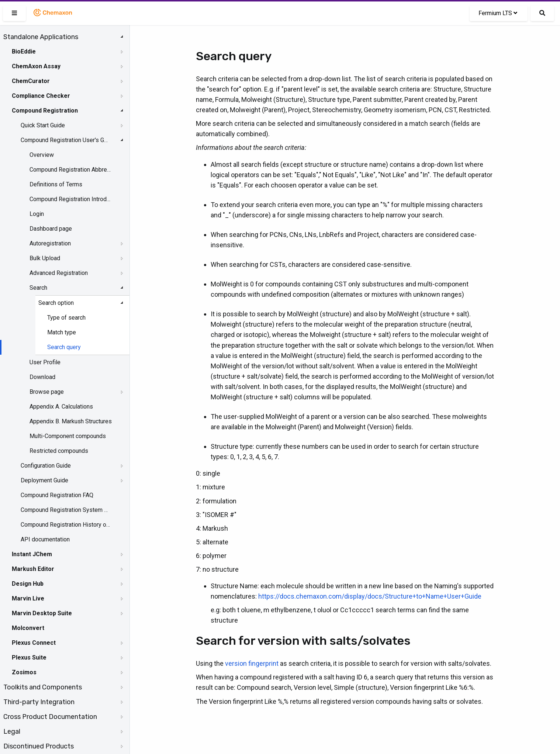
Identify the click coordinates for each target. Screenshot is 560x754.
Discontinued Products (39, 746)
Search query (64, 347)
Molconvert (28, 628)
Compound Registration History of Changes (65, 525)
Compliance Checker (41, 96)
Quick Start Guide (43, 125)
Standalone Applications (41, 37)
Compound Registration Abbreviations (71, 170)
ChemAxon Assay (36, 66)
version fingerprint (252, 663)
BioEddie (24, 51)
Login (37, 214)
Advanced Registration (59, 273)
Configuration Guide (46, 466)
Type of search (66, 318)
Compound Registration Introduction (71, 199)
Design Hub (28, 584)
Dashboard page (51, 229)
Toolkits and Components (43, 687)
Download (42, 377)
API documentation (45, 539)
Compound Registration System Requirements (65, 510)
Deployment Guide (44, 480)
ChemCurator (31, 81)
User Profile (45, 362)
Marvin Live (28, 598)
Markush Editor (33, 569)
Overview (42, 155)
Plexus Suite (29, 657)
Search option (56, 303)
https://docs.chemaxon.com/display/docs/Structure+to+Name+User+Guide (370, 596)
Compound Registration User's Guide (65, 140)
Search (38, 288)
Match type (62, 332)
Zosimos (24, 672)
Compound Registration (45, 111)
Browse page (47, 392)
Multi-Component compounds (68, 436)
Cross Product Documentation (50, 717)
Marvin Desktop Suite (42, 613)
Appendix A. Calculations (61, 407)
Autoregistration (50, 243)
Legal (12, 731)
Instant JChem (32, 554)
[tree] (65, 392)
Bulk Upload (45, 258)
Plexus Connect (34, 643)
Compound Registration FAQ (57, 495)
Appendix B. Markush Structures (71, 421)
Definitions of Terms (56, 184)
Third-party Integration (39, 702)
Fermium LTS (498, 13)
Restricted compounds (59, 451)
